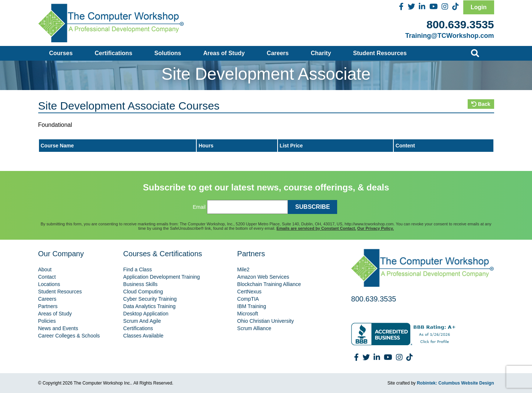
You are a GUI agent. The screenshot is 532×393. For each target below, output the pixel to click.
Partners (48, 306)
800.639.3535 (460, 24)
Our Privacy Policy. (376, 228)
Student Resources (380, 53)
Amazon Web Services (263, 277)
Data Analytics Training (149, 306)
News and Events (58, 328)
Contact (47, 277)
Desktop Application (146, 314)
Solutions (168, 53)
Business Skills (140, 284)
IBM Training (252, 306)
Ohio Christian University (265, 321)
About (45, 269)
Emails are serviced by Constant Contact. (316, 228)
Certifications (114, 53)
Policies (47, 321)
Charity (321, 53)
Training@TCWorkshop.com (449, 36)
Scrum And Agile (142, 321)
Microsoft (248, 314)
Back (481, 104)
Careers (278, 53)
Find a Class (138, 269)
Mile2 (243, 269)
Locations (49, 284)
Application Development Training (162, 277)
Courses (61, 53)
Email (199, 207)
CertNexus (249, 292)
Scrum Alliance (254, 328)
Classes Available (143, 336)
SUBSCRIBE (313, 207)
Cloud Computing (143, 292)
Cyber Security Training (150, 299)
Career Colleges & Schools (69, 336)
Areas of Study (224, 53)
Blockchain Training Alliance (269, 284)
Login (479, 7)
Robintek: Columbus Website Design (456, 383)
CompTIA (248, 299)
